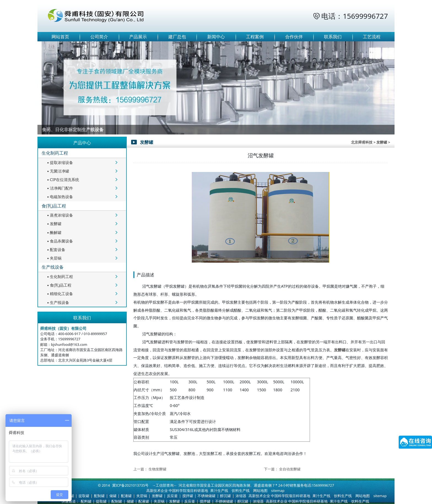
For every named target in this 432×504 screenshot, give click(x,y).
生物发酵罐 (157, 469)
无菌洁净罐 (58, 171)
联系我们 (333, 37)
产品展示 (138, 37)
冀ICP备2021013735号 (130, 485)
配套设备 (56, 250)
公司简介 (99, 37)
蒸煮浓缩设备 (60, 215)
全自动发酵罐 (290, 469)
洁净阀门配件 (60, 188)
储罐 (113, 496)
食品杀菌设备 (60, 241)
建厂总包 (177, 37)
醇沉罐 (226, 496)
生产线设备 (53, 267)
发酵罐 (54, 224)
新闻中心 (216, 37)
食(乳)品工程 (54, 206)
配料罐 (86, 501)
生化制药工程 (55, 153)
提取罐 (84, 496)
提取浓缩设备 (60, 162)
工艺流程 (372, 37)
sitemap (278, 490)
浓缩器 (241, 496)
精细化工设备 (60, 294)
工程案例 (255, 37)
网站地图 (260, 490)
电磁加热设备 (60, 197)
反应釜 (172, 496)
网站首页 (60, 37)
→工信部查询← (165, 485)
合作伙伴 (294, 37)
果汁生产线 (219, 490)
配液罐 (126, 496)
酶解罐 (54, 232)
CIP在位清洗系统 (63, 180)
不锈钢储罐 (206, 496)
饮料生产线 (241, 490)
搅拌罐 (188, 496)
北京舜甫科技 (362, 142)
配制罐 (99, 496)
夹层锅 (54, 258)
